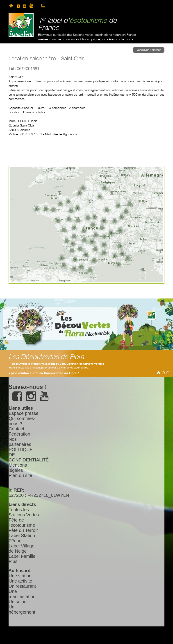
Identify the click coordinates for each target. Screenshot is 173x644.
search (59, 6)
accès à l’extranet (43, 6)
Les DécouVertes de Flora (46, 357)
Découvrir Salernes (149, 50)
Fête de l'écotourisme (22, 523)
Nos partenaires (20, 442)
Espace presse (23, 413)
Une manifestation (22, 594)
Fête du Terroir (23, 530)
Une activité (20, 581)
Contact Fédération (19, 431)
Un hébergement (22, 609)
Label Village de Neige (21, 548)
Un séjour (18, 602)
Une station (20, 576)
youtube (33, 6)
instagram (24, 6)
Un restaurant (22, 586)
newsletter (51, 6)
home (11, 6)
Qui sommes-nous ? (22, 421)
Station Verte (21, 25)
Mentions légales (18, 468)
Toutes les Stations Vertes (24, 512)
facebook (18, 6)
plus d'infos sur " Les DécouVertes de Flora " (45, 373)
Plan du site (20, 475)
